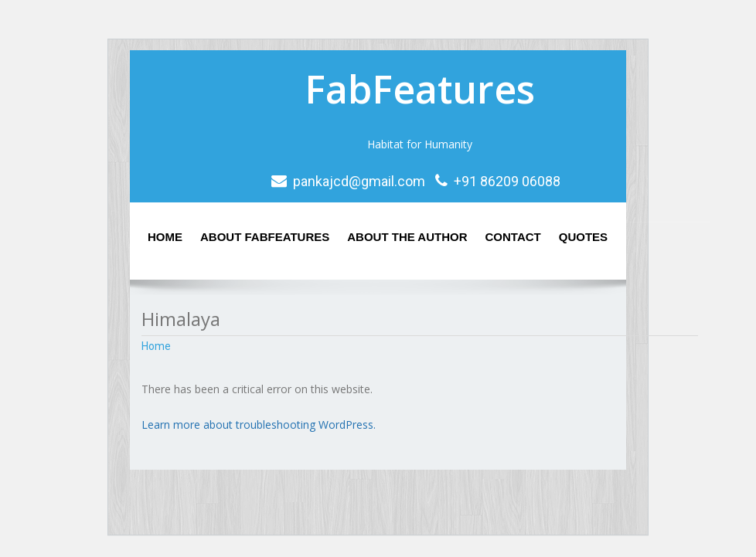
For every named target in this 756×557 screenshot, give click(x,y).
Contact (513, 237)
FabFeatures (420, 89)
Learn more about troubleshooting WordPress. (259, 425)
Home (165, 237)
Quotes (583, 237)
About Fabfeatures (265, 237)
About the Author (407, 237)
